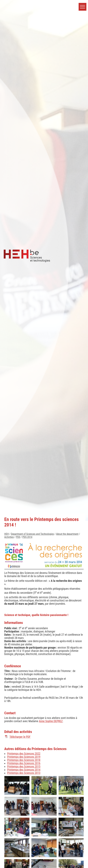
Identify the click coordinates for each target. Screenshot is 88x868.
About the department (67, 534)
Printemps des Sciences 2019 (24, 757)
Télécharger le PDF (20, 737)
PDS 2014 (27, 537)
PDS (18, 537)
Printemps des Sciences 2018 (24, 760)
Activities (9, 537)
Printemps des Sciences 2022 (24, 754)
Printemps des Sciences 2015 (24, 767)
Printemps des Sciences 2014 (24, 770)
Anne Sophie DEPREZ (51, 721)
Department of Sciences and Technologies (33, 534)
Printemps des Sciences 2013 (24, 773)
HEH (7, 534)
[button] (82, 7)
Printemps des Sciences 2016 (24, 763)
